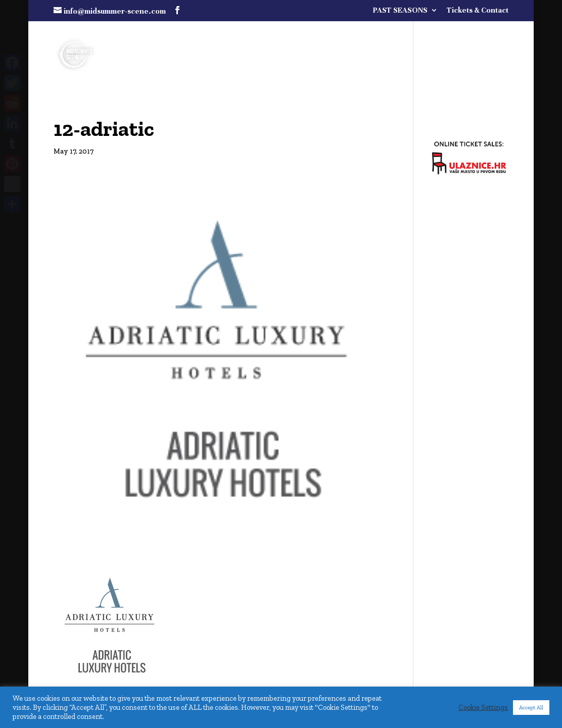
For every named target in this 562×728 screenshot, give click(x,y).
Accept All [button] (531, 708)
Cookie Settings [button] (483, 707)
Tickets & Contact (478, 10)
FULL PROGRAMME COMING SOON (404, 36)
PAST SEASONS (400, 10)
